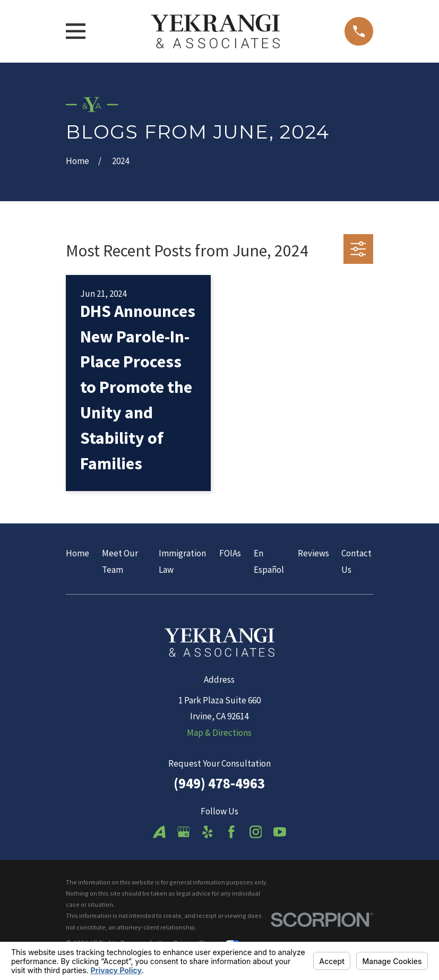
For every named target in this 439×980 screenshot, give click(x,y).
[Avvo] (159, 832)
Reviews (313, 553)
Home (78, 553)
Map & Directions (219, 733)
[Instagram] (256, 832)
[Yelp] (208, 832)
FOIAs (230, 553)
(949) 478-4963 (219, 783)
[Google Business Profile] (184, 832)
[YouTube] (280, 832)
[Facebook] (231, 832)
